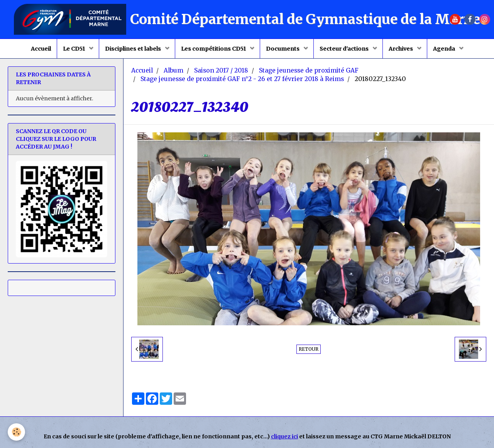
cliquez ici (284, 436)
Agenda (445, 49)
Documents (283, 49)
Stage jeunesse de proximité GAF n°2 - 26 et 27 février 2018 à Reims (242, 79)
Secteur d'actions (345, 49)
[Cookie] (16, 432)
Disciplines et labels (134, 49)
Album (173, 70)
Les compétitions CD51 (214, 49)
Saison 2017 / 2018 (221, 70)
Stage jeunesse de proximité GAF (309, 70)
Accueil (41, 49)
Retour (309, 349)
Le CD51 (74, 49)
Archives (401, 49)
